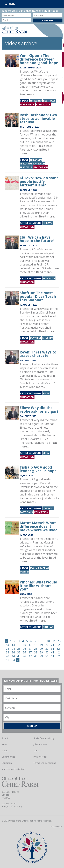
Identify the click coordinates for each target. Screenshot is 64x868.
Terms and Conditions (45, 763)
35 (19, 652)
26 (24, 649)
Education (43, 104)
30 (47, 649)
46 (24, 656)
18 (36, 645)
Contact (37, 751)
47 (30, 656)
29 (41, 649)
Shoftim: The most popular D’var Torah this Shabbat (38, 296)
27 (30, 649)
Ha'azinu (36, 101)
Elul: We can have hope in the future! (37, 239)
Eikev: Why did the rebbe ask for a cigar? (39, 409)
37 (30, 652)
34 (13, 652)
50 (47, 656)
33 (8, 652)
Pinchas (48, 627)
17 (30, 645)
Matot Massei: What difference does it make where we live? (38, 526)
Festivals (49, 101)
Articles (26, 223)
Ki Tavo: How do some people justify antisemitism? (39, 181)
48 (36, 656)
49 (41, 656)
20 (47, 645)
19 (41, 645)
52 (58, 656)
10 (48, 641)
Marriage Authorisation (13, 769)
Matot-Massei (40, 568)
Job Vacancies (40, 744)
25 (19, 649)
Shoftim (48, 338)
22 (58, 645)
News (5, 744)
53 (8, 660)
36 (24, 652)
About (5, 738)
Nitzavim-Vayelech (32, 164)
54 (13, 660)
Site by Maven (56, 827)
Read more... (28, 94)
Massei (24, 572)
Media (5, 751)
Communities (8, 757)
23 (8, 649)
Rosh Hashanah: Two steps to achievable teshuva (38, 119)
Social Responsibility (44, 738)
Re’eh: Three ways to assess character (38, 354)
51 (53, 656)
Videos (24, 101)
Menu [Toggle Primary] (10, 4)
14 (13, 645)
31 (53, 649)
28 (36, 649)
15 (19, 645)
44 (13, 656)
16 (24, 645)
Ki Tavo (48, 223)
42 (58, 652)
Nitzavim (36, 160)
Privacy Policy (40, 757)
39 (41, 652)
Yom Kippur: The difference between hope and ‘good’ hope (39, 59)
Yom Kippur (27, 104)
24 (13, 649)
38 (36, 652)
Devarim (35, 338)
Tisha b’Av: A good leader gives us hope (38, 469)
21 (53, 645)
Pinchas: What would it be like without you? (38, 586)
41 (53, 652)
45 (19, 656)
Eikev (46, 453)
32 (58, 649)
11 (54, 641)
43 (8, 656)
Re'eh (46, 393)
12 (60, 641)
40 (47, 652)
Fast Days (26, 512)
